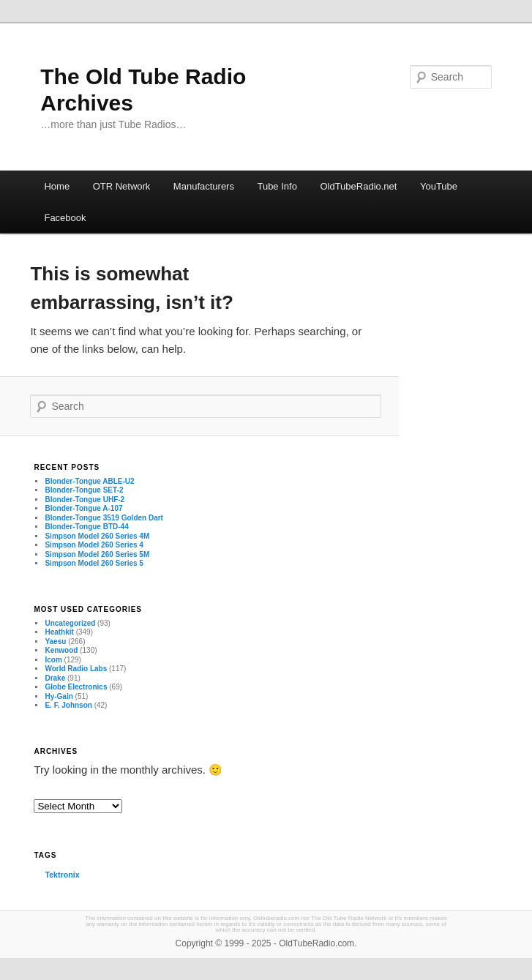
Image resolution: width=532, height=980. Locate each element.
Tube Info (277, 186)
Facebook (65, 218)
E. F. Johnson (68, 705)
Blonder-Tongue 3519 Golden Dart (104, 518)
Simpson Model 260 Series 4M (97, 536)
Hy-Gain (59, 696)
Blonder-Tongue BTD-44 (86, 527)
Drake (55, 678)
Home (57, 186)
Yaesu (55, 642)
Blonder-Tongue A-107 (83, 508)
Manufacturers (204, 186)
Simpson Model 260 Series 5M (97, 554)
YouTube (439, 186)
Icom (53, 660)
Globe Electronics (76, 687)
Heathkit (59, 632)
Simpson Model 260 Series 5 (94, 563)
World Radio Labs (76, 669)
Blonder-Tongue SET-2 (84, 490)
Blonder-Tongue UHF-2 (85, 500)
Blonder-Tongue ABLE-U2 (89, 481)
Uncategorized (70, 623)
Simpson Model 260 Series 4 (94, 545)
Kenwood (61, 650)
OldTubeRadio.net (358, 186)
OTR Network (122, 186)
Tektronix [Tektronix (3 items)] (62, 875)
